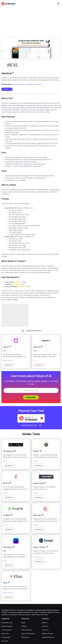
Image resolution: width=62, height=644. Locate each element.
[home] (8, 4)
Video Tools (5, 634)
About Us (45, 623)
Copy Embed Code (31, 425)
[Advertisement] (31, 21)
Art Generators (6, 637)
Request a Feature (47, 634)
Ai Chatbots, (30, 84)
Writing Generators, (19, 84)
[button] (58, 4)
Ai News (24, 626)
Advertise (45, 626)
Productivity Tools (7, 623)
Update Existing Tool (48, 637)
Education (38, 84)
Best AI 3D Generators (28, 634)
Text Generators (6, 630)
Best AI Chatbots (27, 630)
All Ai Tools (5, 641)
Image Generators (7, 626)
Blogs (23, 623)
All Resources (26, 637)
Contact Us (45, 630)
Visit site (6, 89)
